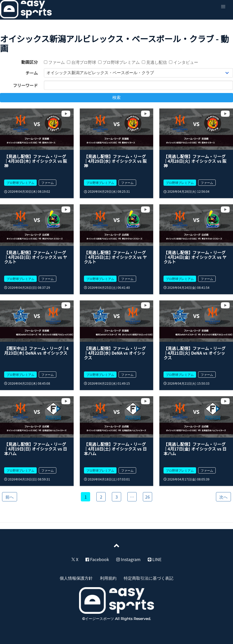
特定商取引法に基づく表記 (149, 578)
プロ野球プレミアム (119, 62)
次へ (223, 497)
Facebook (97, 559)
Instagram (128, 559)
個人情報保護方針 (76, 578)
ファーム (54, 62)
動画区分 (29, 62)
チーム (32, 73)
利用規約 (108, 578)
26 (147, 497)
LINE (155, 559)
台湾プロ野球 (81, 62)
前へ (10, 497)
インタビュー (184, 62)
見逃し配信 (154, 62)
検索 (116, 98)
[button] (223, 7)
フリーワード (25, 85)
